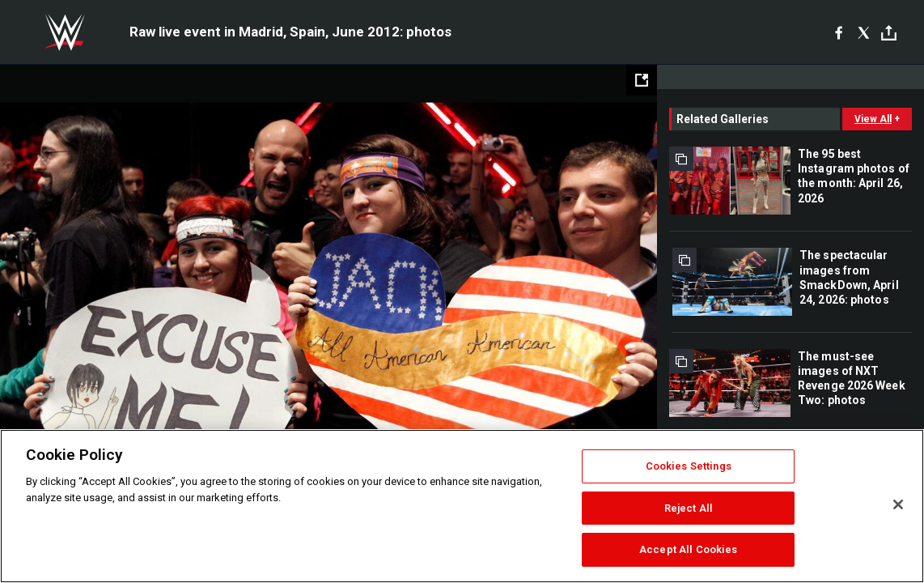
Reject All (689, 508)
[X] (864, 32)
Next (610, 287)
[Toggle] (889, 33)
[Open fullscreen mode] (642, 80)
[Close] (898, 504)
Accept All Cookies (688, 549)
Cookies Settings (689, 466)
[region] (462, 506)
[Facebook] (839, 32)
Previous (47, 287)
